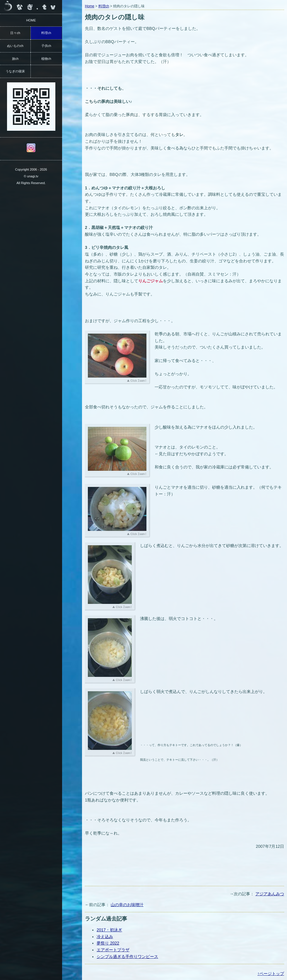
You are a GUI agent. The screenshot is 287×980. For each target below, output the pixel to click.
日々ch (15, 33)
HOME (31, 20)
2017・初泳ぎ (109, 930)
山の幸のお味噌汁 (127, 905)
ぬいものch (15, 46)
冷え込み (105, 937)
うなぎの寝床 (15, 71)
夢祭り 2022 (108, 943)
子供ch (46, 46)
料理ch (104, 6)
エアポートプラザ (113, 950)
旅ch (15, 59)
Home (90, 6)
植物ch (46, 59)
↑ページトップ (271, 974)
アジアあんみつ (270, 894)
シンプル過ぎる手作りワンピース (127, 957)
